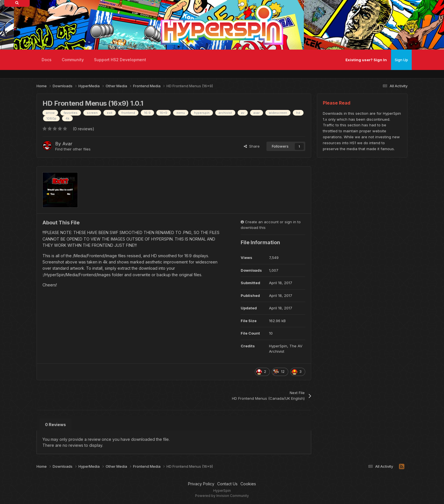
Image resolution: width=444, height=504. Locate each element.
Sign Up (401, 60)
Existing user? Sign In (366, 60)
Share (252, 146)
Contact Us (227, 484)
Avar (67, 144)
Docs (47, 60)
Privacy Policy (201, 484)
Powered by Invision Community (222, 496)
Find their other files (73, 149)
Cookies (248, 484)
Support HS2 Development (120, 60)
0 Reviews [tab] (55, 425)
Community (73, 60)
